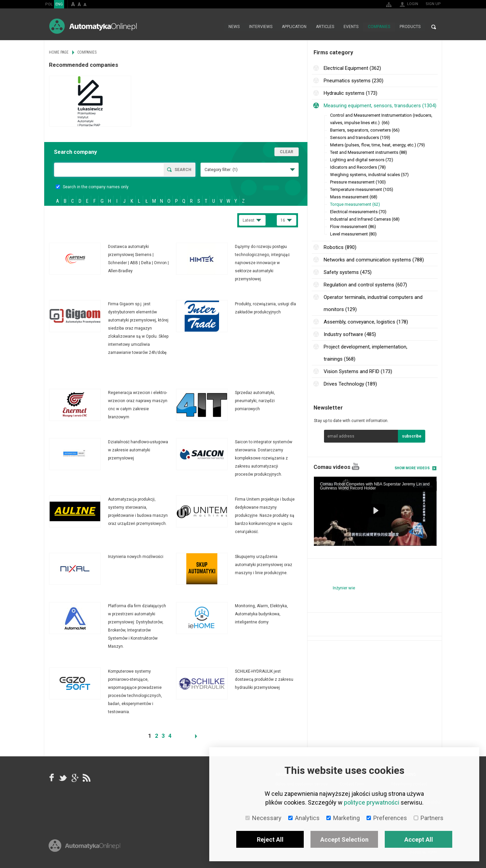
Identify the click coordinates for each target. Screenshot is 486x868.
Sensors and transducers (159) (360, 137)
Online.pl (84, 847)
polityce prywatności (372, 802)
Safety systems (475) (348, 272)
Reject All (270, 839)
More (112, 259)
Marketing (343, 818)
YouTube (356, 466)
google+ (75, 778)
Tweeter (63, 778)
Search (434, 27)
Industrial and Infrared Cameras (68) (365, 219)
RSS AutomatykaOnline (86, 778)
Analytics (304, 818)
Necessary (263, 818)
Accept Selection (344, 839)
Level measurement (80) (353, 234)
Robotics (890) (340, 247)
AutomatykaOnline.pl (93, 26)
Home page (217, 27)
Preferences (387, 818)
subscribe (412, 436)
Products (410, 27)
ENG (59, 4)
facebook (52, 778)
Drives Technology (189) (350, 384)
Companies (379, 27)
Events (351, 27)
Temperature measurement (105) (362, 189)
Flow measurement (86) (353, 227)
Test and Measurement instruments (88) (369, 152)
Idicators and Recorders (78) (358, 167)
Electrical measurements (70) (358, 212)
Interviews (261, 27)
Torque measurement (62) (355, 204)
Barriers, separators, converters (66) (365, 130)
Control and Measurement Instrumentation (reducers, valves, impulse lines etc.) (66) (381, 119)
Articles (325, 27)
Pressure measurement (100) (358, 182)
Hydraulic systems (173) (350, 93)
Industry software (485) (350, 334)
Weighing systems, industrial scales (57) (369, 175)
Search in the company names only (92, 187)
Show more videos (412, 468)
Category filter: (221, 170)
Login (413, 4)
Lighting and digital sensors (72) (362, 160)
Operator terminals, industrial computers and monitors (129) (373, 303)
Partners (429, 818)
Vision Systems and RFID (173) (358, 371)
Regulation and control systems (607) (365, 285)
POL (49, 4)
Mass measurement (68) (354, 197)
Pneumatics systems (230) (354, 81)
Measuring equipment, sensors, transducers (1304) (380, 106)
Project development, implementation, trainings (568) (366, 353)
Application (294, 27)
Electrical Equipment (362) (352, 68)
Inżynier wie (344, 588)
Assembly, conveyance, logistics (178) (366, 322)
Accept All (419, 839)
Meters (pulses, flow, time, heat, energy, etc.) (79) (377, 145)
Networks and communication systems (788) (374, 260)
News (234, 27)
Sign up (433, 4)
